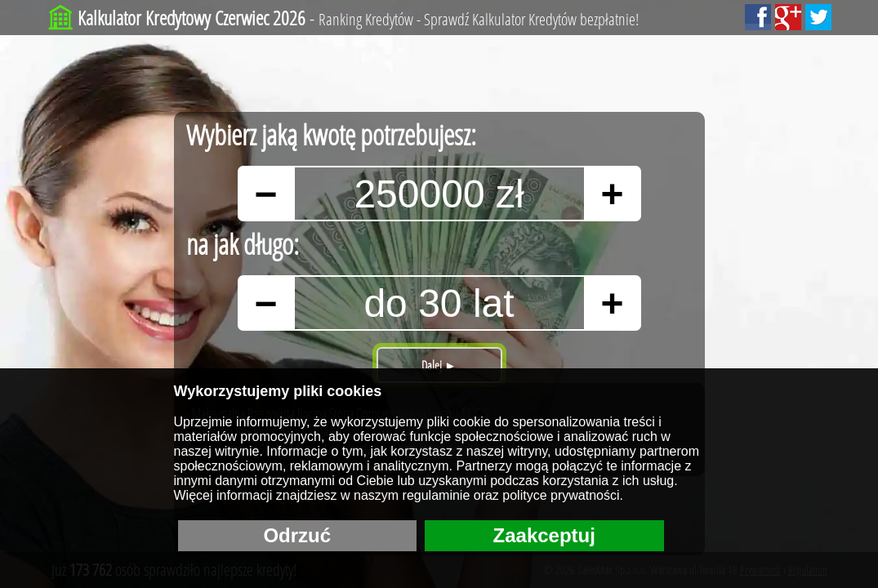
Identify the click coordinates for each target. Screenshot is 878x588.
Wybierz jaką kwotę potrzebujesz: (331, 135)
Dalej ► (439, 365)
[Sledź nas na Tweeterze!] (818, 17)
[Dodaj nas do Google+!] (788, 17)
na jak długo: (243, 244)
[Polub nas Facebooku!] (758, 17)
